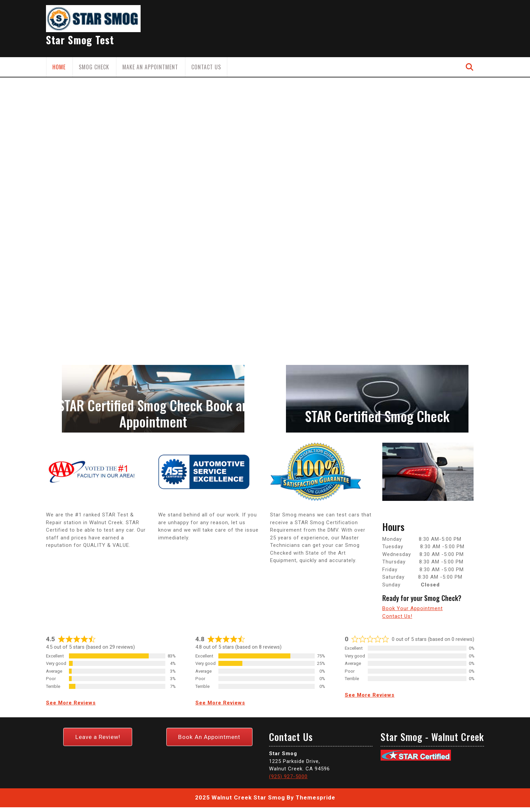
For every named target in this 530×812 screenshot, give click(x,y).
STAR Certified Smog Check (377, 416)
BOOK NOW (115, 173)
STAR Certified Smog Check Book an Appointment (153, 413)
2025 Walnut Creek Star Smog (240, 724)
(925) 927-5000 (288, 702)
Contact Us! (397, 616)
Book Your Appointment (413, 608)
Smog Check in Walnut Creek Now (183, 113)
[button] (40, 137)
